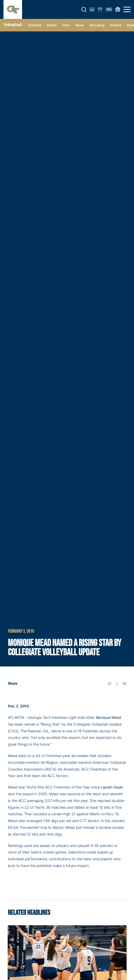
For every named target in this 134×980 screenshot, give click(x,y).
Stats (66, 25)
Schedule (35, 25)
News (80, 25)
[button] (84, 10)
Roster (52, 25)
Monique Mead (108, 717)
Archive (115, 25)
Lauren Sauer (112, 787)
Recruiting (97, 25)
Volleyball (13, 25)
